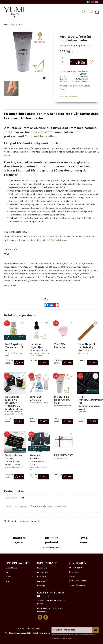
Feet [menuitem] (7, 572)
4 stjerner (14, 498)
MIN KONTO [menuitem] (42, 577)
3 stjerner (12, 498)
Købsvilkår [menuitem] (41, 581)
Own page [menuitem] (41, 586)
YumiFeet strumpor (59, 240)
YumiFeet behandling (41, 136)
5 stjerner (16, 498)
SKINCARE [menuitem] (9, 577)
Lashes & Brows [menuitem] (11, 568)
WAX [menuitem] (7, 581)
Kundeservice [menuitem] (42, 568)
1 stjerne (7, 498)
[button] (83, 12)
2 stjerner (9, 498)
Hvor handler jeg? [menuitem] (44, 572)
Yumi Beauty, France (80, 81)
